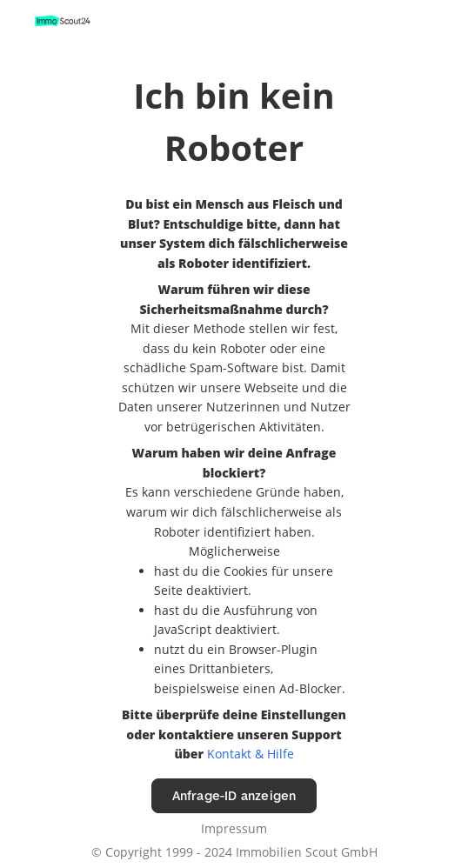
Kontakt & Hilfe (251, 754)
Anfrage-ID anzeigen (234, 795)
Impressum (234, 828)
